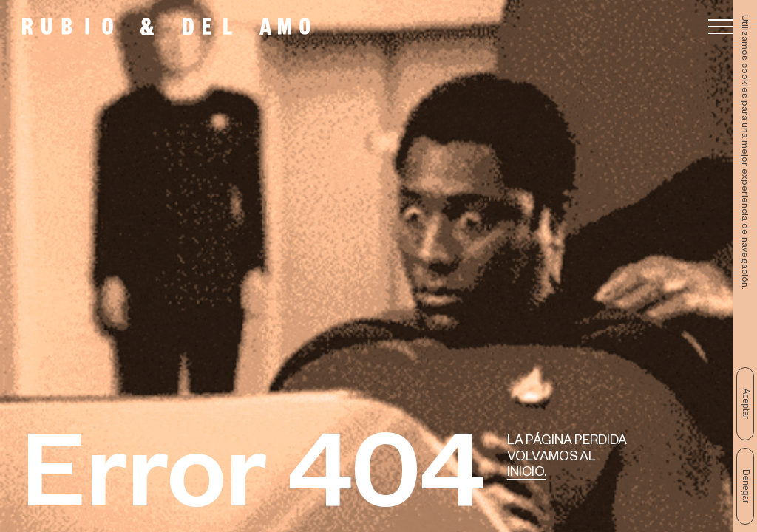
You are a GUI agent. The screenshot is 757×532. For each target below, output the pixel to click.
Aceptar (746, 404)
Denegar (746, 486)
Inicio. (527, 474)
